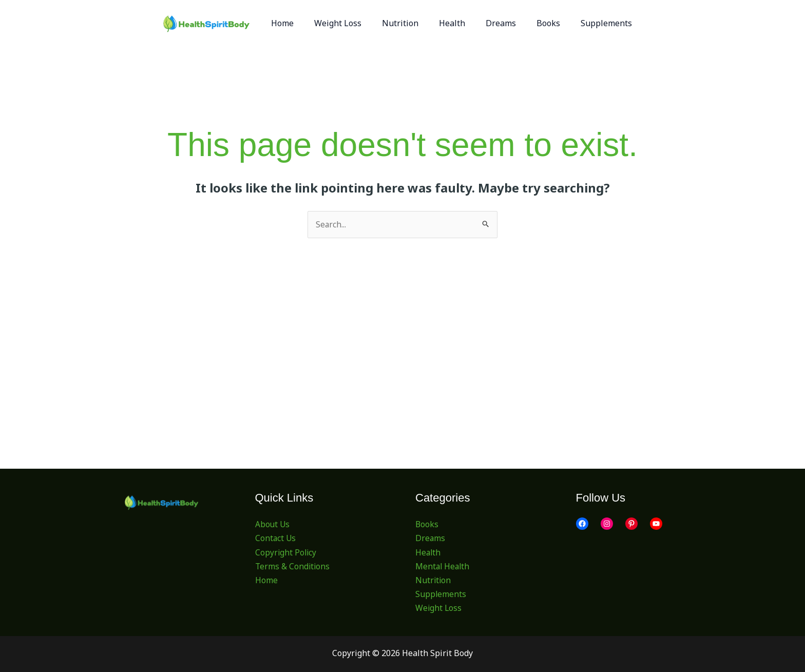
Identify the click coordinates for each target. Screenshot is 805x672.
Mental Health (443, 566)
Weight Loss (439, 608)
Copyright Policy (286, 552)
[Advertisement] (403, 315)
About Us (273, 525)
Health (428, 552)
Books (427, 525)
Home (266, 581)
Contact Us (276, 539)
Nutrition (434, 581)
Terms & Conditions (293, 566)
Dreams (430, 539)
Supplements (441, 594)
